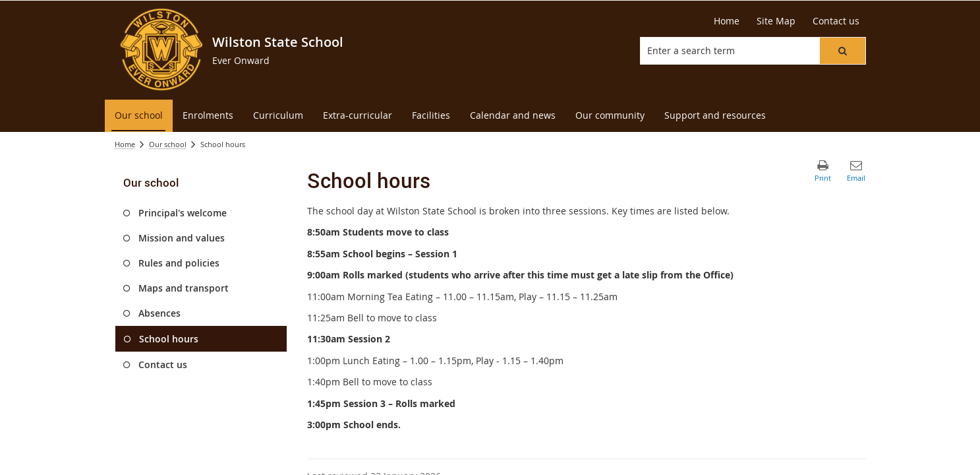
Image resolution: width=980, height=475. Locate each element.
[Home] (727, 21)
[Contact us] (836, 21)
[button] (842, 51)
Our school (168, 144)
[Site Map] (776, 21)
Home (125, 144)
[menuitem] (139, 116)
